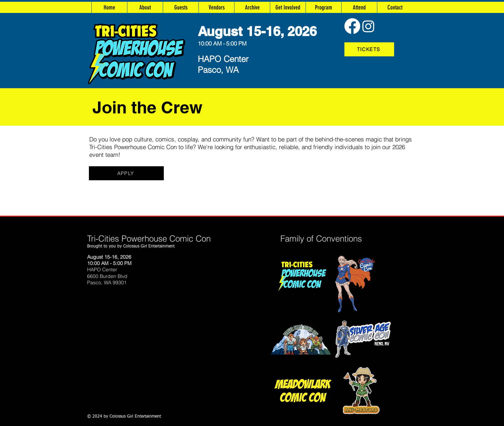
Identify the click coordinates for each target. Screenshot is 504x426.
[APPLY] (126, 173)
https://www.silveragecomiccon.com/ (239, 340)
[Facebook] (352, 26)
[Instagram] (368, 26)
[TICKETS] (369, 49)
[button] (252, 7)
